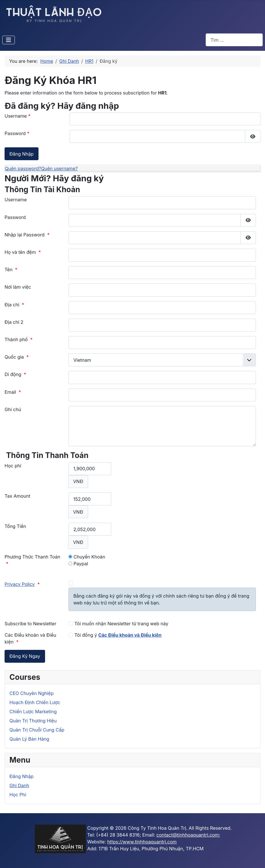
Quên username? (59, 168)
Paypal (78, 564)
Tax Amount (17, 496)
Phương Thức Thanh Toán (32, 560)
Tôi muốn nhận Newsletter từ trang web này (118, 624)
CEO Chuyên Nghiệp (32, 693)
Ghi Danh (19, 785)
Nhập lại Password (27, 235)
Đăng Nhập (22, 776)
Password (17, 133)
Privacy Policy (20, 584)
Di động (15, 374)
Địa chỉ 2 (14, 322)
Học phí (13, 466)
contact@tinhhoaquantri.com (188, 835)
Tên (11, 270)
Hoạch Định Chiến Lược (35, 702)
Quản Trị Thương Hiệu (33, 721)
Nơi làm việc (18, 287)
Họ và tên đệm (23, 252)
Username (18, 116)
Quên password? (23, 168)
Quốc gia (17, 357)
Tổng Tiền (15, 526)
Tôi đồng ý (115, 635)
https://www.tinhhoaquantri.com (142, 842)
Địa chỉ (14, 305)
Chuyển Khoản (87, 557)
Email (13, 392)
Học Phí (18, 795)
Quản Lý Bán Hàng (29, 739)
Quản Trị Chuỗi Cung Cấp (37, 730)
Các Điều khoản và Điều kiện (130, 635)
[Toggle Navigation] (9, 40)
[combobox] (234, 40)
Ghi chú (13, 409)
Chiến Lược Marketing (33, 712)
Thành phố (19, 339)
